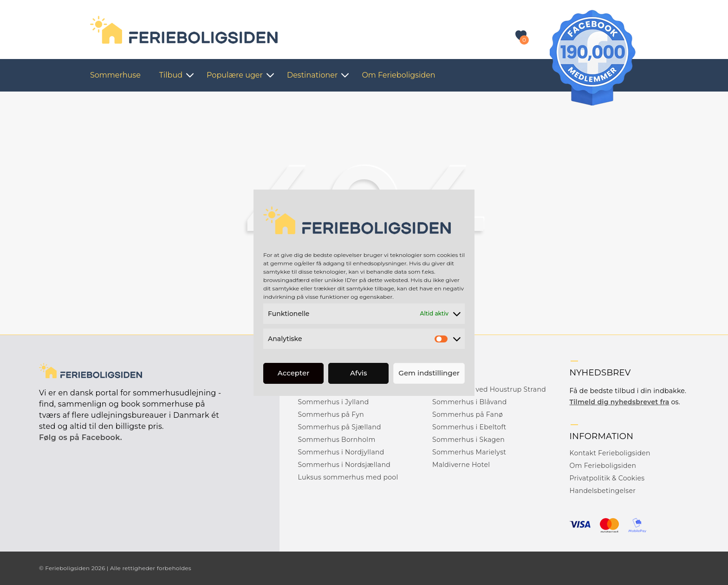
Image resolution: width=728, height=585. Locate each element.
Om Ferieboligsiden (398, 75)
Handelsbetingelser (602, 491)
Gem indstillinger (429, 373)
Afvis (359, 373)
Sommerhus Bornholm (337, 440)
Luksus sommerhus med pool (348, 477)
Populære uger (235, 75)
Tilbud (171, 75)
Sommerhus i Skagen (468, 440)
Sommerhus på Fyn (331, 414)
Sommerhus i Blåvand (470, 402)
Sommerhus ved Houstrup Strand (489, 389)
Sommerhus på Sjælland (340, 427)
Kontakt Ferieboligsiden (610, 453)
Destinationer (312, 75)
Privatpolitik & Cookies (607, 478)
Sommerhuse (115, 75)
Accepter (293, 373)
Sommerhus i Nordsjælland (344, 465)
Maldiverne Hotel (461, 465)
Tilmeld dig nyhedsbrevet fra (619, 402)
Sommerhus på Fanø (468, 414)
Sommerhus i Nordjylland (341, 452)
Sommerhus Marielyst (469, 452)
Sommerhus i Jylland (334, 402)
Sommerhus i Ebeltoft (469, 427)
